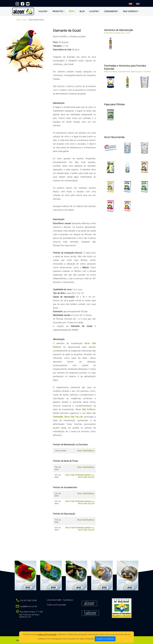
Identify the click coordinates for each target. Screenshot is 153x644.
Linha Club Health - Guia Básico (60, 600)
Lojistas (94, 11)
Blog (82, 11)
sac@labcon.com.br (26, 606)
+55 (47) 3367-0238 (76, 3)
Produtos (58, 11)
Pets (71, 11)
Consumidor (110, 11)
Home (19, 20)
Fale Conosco (130, 11)
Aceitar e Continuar (105, 639)
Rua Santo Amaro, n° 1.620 (29, 614)
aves (25, 20)
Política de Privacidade (47, 634)
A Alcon (43, 11)
